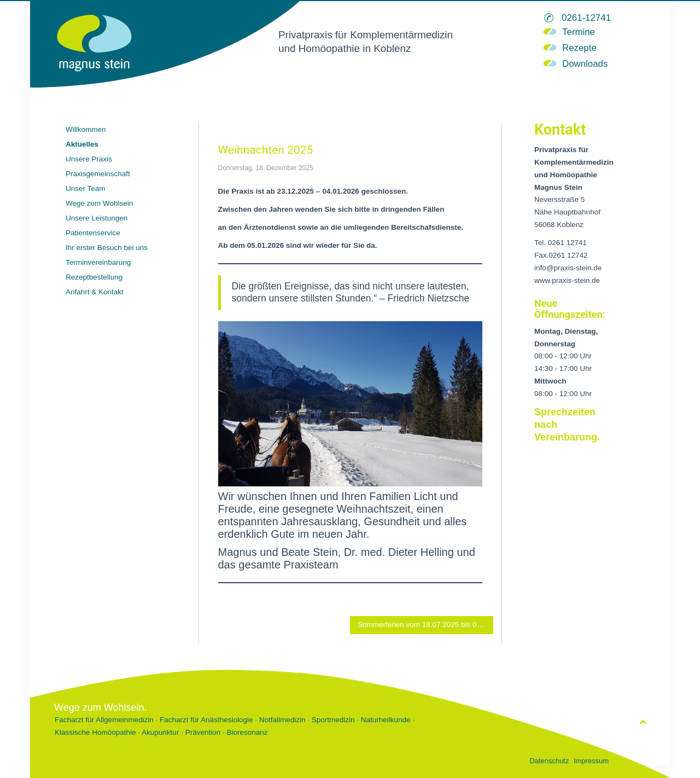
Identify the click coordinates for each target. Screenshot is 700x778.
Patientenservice (93, 233)
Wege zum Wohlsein (99, 203)
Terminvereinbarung (98, 262)
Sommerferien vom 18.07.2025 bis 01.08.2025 (425, 625)
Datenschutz (549, 761)
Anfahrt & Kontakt (95, 292)
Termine (579, 32)
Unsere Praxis (89, 159)
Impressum (591, 761)
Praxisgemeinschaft (98, 174)
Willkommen (86, 129)
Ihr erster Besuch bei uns (107, 248)
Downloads (585, 64)
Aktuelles (82, 144)
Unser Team (86, 188)
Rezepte (579, 48)
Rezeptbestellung (94, 277)
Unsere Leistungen (97, 218)
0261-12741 (586, 18)
